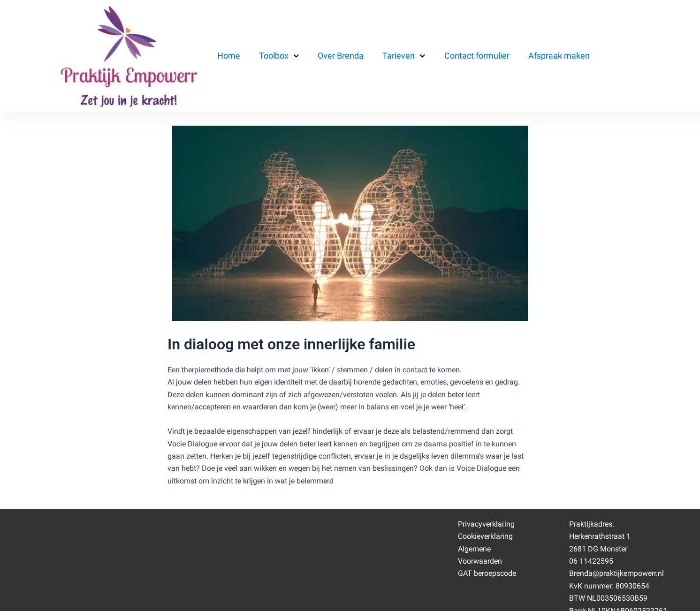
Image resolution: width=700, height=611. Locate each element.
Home (229, 56)
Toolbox (279, 56)
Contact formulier (477, 56)
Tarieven (404, 56)
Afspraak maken (559, 56)
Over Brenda (341, 56)
